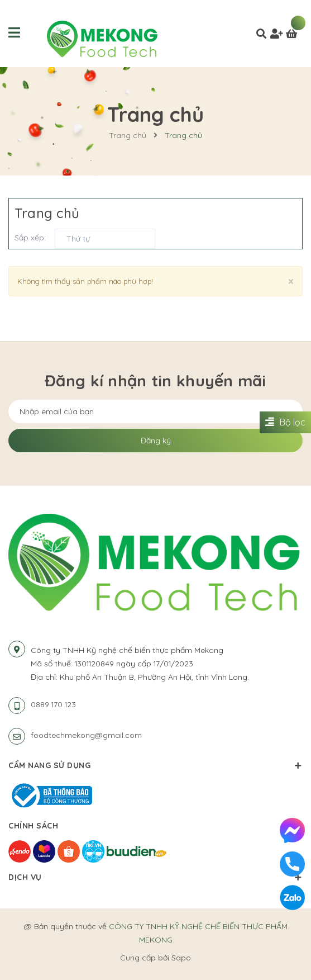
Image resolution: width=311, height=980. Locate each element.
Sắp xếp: (30, 238)
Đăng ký (156, 441)
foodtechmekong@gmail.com (86, 735)
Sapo (181, 958)
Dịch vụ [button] (155, 877)
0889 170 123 (53, 704)
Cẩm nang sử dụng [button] (155, 765)
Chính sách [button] (155, 826)
